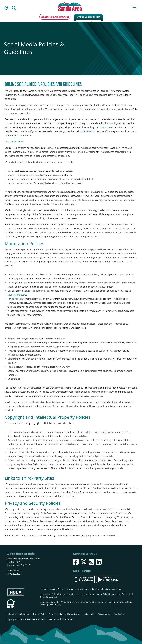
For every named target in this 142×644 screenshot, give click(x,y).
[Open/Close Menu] (134, 8)
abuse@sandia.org (17, 294)
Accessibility (104, 614)
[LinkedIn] (99, 562)
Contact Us (120, 614)
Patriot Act (39, 614)
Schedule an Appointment (55, 17)
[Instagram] (91, 562)
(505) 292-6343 (107, 127)
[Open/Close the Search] (14, 8)
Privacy (52, 614)
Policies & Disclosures (18, 614)
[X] (84, 562)
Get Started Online (14, 141)
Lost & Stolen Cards (70, 614)
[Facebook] (76, 562)
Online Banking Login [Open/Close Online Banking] (89, 17)
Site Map (89, 614)
